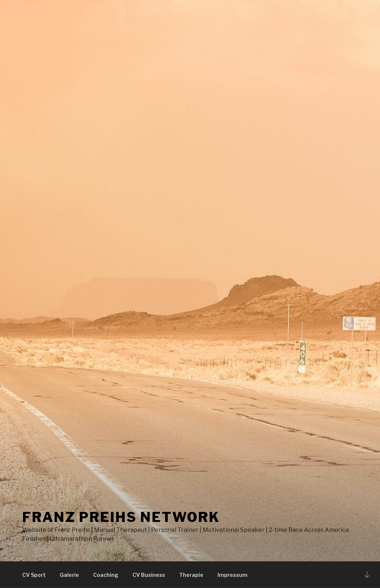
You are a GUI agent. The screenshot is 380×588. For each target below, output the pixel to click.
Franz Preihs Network (121, 517)
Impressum (232, 575)
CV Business (149, 575)
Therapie (191, 575)
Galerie (69, 575)
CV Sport (34, 575)
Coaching (106, 575)
